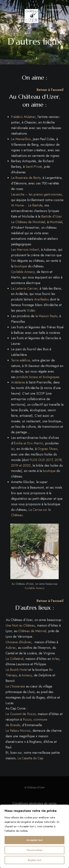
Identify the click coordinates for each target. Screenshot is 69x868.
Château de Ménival (32, 631)
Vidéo (31, 311)
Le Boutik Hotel (16, 670)
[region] (34, 836)
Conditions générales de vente (34, 803)
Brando (15, 725)
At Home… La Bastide (27, 205)
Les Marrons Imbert (25, 250)
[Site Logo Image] (32, 16)
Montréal (56, 222)
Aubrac (11, 648)
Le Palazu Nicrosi (18, 731)
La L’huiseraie (15, 686)
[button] (54, 10)
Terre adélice (20, 360)
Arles (56, 659)
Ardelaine (18, 382)
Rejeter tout (35, 860)
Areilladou (42, 299)
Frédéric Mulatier (23, 117)
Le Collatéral (14, 659)
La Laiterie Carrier (24, 288)
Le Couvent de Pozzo (21, 714)
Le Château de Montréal (28, 222)
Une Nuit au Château (20, 625)
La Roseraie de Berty (26, 178)
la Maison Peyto (46, 316)
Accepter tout (34, 840)
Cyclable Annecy (23, 272)
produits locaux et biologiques (38, 377)
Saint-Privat (34, 167)
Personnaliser (35, 850)
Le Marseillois (21, 139)
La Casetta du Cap (30, 758)
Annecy (27, 675)
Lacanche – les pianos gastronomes (36, 194)
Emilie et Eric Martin (28, 443)
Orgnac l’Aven (47, 449)
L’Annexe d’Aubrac (18, 642)
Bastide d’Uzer (52, 216)
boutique (21, 266)
